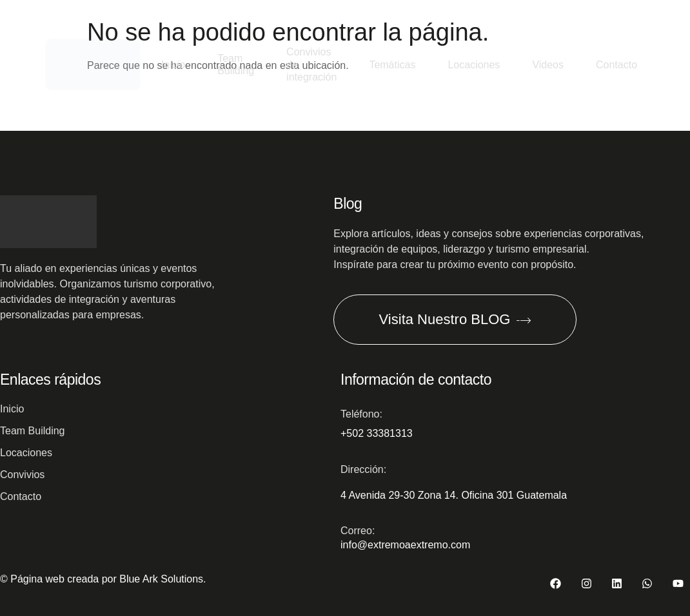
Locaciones (474, 65)
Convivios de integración (311, 64)
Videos (548, 65)
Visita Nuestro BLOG (455, 319)
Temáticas (392, 65)
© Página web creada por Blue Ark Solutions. (103, 579)
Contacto (616, 65)
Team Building (236, 64)
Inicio (173, 65)
